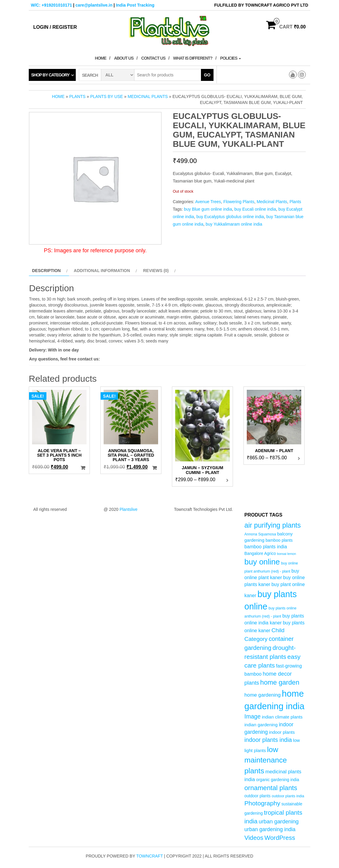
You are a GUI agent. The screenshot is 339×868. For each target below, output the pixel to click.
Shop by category (50, 75)
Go (207, 75)
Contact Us (153, 58)
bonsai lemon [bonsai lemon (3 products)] (286, 554)
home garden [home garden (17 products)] (280, 682)
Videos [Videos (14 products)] (254, 838)
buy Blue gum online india (208, 209)
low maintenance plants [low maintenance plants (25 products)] (266, 760)
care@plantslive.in (94, 5)
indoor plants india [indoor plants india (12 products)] (268, 740)
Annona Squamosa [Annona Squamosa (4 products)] (260, 534)
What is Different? (193, 58)
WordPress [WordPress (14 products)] (280, 838)
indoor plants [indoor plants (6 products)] (282, 732)
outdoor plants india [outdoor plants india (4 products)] (288, 796)
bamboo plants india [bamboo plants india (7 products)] (266, 547)
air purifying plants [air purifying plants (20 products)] (273, 525)
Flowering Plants (239, 202)
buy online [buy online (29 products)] (262, 562)
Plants (77, 96)
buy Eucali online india (255, 209)
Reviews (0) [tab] (156, 271)
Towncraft (150, 856)
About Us (124, 58)
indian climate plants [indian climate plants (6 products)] (282, 717)
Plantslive (128, 509)
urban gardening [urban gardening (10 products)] (279, 821)
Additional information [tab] (102, 271)
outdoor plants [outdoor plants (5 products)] (257, 796)
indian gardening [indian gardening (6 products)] (261, 725)
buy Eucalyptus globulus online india (230, 217)
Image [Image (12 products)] (252, 716)
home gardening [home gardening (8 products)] (262, 695)
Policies (231, 58)
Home (101, 58)
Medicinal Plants (148, 96)
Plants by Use (106, 96)
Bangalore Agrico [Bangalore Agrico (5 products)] (260, 554)
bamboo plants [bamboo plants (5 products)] (279, 540)
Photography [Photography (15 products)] (262, 803)
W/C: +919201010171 (51, 5)
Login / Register (55, 27)
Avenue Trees (208, 202)
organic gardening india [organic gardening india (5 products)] (277, 780)
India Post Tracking (135, 5)
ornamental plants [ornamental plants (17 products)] (271, 788)
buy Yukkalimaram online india (234, 224)
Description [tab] (46, 271)
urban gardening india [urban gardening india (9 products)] (270, 829)
